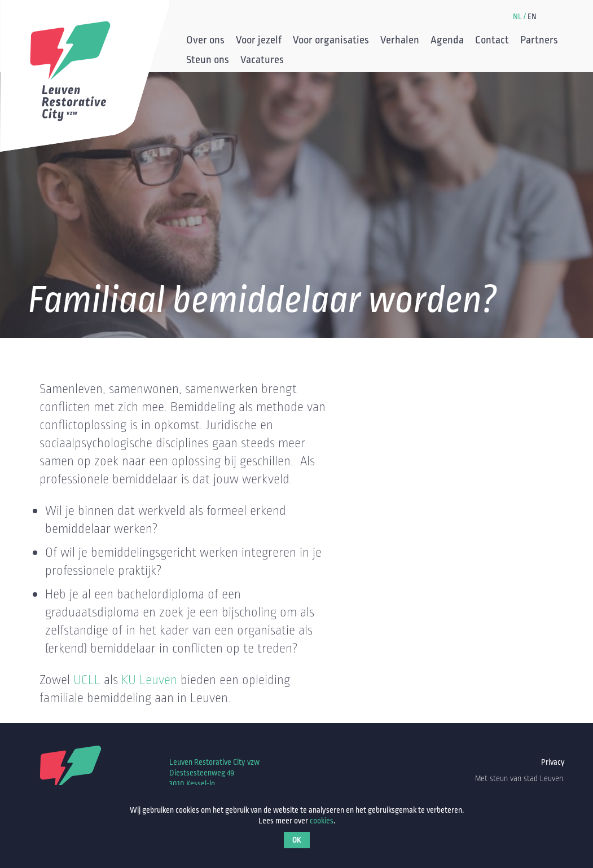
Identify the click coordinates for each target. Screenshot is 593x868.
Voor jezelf (259, 41)
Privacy (553, 762)
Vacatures (262, 61)
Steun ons (208, 61)
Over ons (205, 41)
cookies (322, 821)
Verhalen (400, 41)
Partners (539, 41)
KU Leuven (149, 680)
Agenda (447, 41)
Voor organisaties (331, 41)
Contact (492, 41)
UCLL (87, 680)
